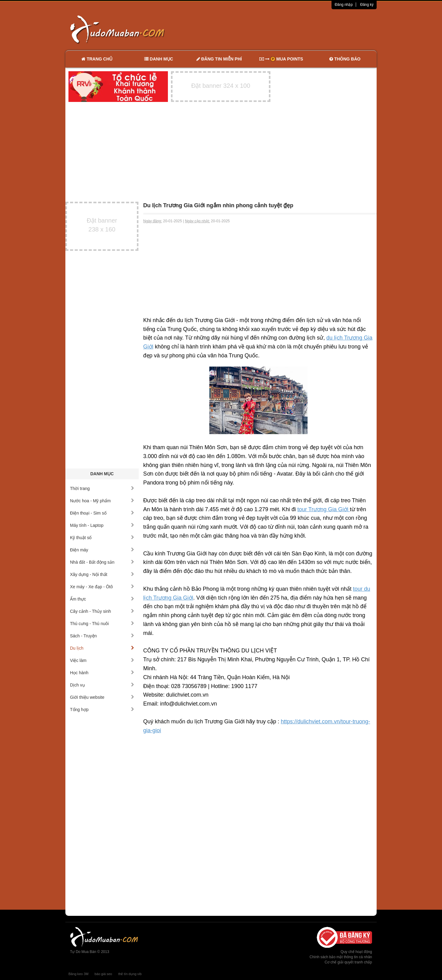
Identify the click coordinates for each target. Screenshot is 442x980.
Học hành (102, 673)
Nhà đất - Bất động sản (102, 562)
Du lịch (102, 648)
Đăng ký (367, 5)
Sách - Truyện (102, 636)
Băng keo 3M (78, 974)
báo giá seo (103, 974)
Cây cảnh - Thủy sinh (102, 611)
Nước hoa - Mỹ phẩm (102, 501)
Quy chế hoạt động (356, 952)
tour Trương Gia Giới (324, 509)
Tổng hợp (102, 710)
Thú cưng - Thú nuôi (102, 624)
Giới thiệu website (102, 697)
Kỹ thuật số (102, 538)
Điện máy (102, 550)
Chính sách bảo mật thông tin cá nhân (341, 957)
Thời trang (102, 488)
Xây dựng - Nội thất (102, 574)
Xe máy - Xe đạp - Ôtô (102, 587)
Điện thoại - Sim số (102, 513)
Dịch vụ (102, 685)
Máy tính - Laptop (102, 525)
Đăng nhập (344, 5)
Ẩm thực (102, 599)
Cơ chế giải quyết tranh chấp (348, 962)
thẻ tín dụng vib (130, 974)
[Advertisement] (286, 29)
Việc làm (102, 660)
